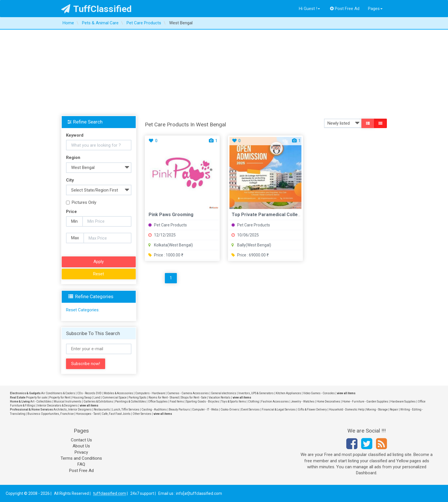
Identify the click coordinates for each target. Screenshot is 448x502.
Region (73, 158)
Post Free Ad (345, 9)
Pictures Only (81, 202)
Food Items (177, 402)
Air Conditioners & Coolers (58, 393)
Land (97, 398)
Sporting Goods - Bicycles (203, 402)
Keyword (75, 135)
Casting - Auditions (154, 410)
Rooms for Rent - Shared (164, 398)
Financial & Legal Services (279, 410)
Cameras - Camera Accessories (188, 393)
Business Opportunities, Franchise (51, 414)
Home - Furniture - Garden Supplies (365, 402)
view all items (346, 393)
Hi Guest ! (309, 9)
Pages (375, 9)
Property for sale (37, 398)
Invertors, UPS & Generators (256, 393)
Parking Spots (138, 398)
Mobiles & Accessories (118, 393)
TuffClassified (96, 9)
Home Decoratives (328, 402)
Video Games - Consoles (319, 393)
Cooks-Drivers (230, 410)
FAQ (81, 464)
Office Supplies (158, 402)
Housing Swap (82, 398)
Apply (99, 262)
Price (71, 212)
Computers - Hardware (150, 393)
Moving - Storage (377, 410)
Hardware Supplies (403, 402)
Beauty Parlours (179, 410)
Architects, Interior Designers (73, 410)
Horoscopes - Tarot (88, 414)
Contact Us (81, 440)
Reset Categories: (83, 310)
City (70, 180)
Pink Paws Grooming (171, 215)
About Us (81, 446)
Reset (99, 274)
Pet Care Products (168, 225)
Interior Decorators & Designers (57, 406)
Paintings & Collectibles (131, 402)
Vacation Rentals (220, 398)
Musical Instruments (68, 402)
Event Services (250, 410)
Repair (394, 410)
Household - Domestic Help (347, 410)
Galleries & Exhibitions (98, 402)
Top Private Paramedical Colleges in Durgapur (282, 215)
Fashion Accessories (275, 402)
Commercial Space (114, 398)
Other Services (142, 414)
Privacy (81, 452)
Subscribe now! (86, 364)
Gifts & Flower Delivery (312, 410)
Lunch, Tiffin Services (126, 410)
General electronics (224, 393)
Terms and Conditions (81, 458)
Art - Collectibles (41, 402)
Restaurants (102, 410)
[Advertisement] (224, 73)
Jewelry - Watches (303, 402)
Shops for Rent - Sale (194, 398)
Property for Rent (60, 398)
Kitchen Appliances (288, 393)
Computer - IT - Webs (205, 410)
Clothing (254, 402)
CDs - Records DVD (89, 393)
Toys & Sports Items (234, 402)
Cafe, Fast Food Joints (116, 414)
